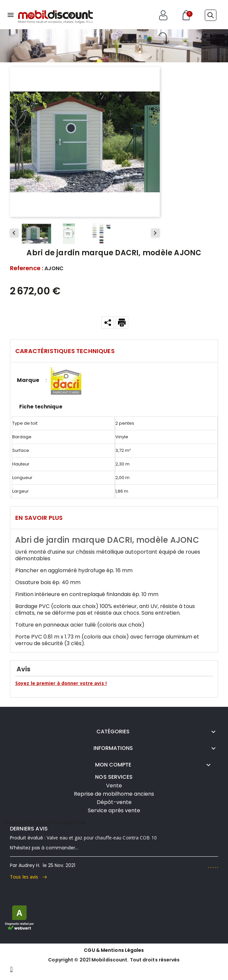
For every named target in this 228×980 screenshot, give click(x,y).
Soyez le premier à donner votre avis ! (61, 683)
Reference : (27, 268)
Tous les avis (28, 877)
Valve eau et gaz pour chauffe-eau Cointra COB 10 (102, 838)
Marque (28, 380)
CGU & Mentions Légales (114, 950)
